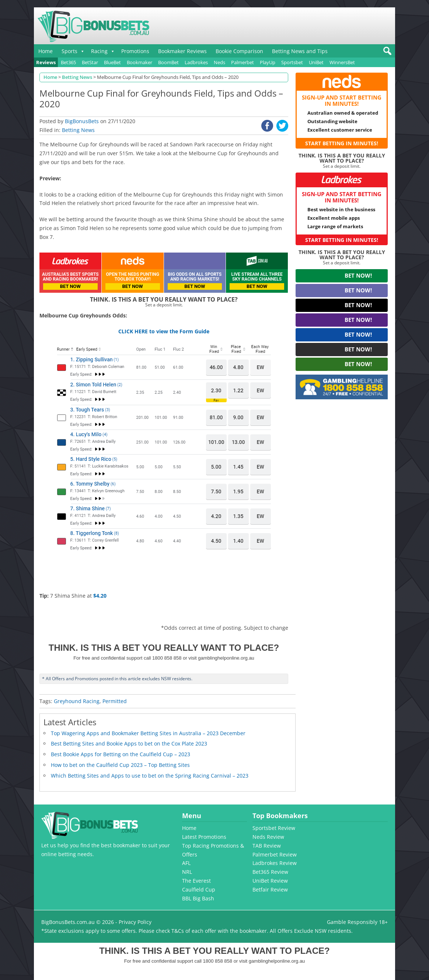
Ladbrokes (196, 62)
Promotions (135, 51)
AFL (186, 863)
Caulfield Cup (199, 889)
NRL (187, 872)
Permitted (115, 701)
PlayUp (268, 62)
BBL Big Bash (198, 898)
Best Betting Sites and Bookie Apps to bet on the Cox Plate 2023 (129, 743)
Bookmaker (139, 62)
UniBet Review (270, 881)
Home (46, 51)
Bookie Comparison (239, 51)
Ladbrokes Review (275, 863)
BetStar (90, 62)
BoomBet (168, 62)
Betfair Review (270, 889)
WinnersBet (342, 62)
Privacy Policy (135, 922)
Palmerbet (243, 62)
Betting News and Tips (300, 51)
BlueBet (112, 62)
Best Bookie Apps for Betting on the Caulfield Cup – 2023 (121, 754)
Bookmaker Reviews (182, 51)
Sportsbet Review (274, 828)
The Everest (196, 881)
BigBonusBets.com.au (68, 922)
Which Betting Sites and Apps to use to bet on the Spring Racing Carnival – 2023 (150, 776)
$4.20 (100, 596)
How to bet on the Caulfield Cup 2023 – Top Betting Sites (120, 765)
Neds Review (268, 837)
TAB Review (267, 846)
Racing (99, 51)
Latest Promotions (204, 837)
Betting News (78, 130)
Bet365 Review (270, 872)
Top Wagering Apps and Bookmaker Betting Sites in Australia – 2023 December (148, 733)
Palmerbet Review (275, 854)
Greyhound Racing (77, 701)
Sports (69, 51)
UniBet (316, 62)
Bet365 (68, 62)
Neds (219, 62)
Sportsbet (292, 62)
